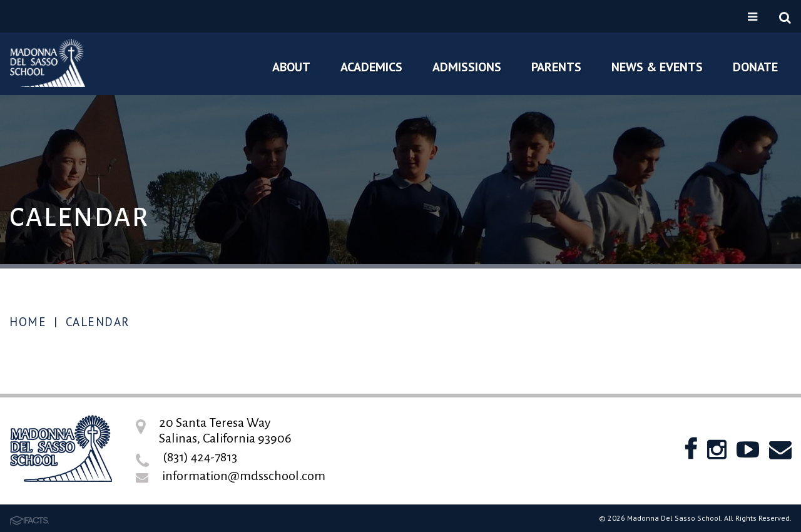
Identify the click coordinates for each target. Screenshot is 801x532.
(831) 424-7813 (200, 457)
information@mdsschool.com (244, 476)
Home (28, 322)
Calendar (98, 322)
